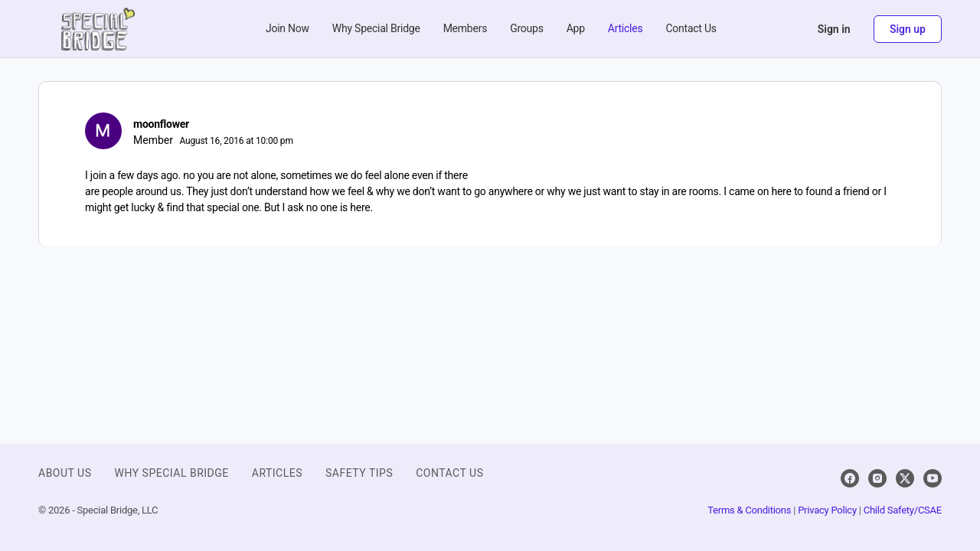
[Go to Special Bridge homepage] (98, 28)
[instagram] (877, 478)
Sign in (834, 29)
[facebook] (850, 478)
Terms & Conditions (749, 510)
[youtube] (933, 478)
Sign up (908, 29)
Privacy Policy (827, 510)
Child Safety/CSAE (903, 510)
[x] (905, 478)
